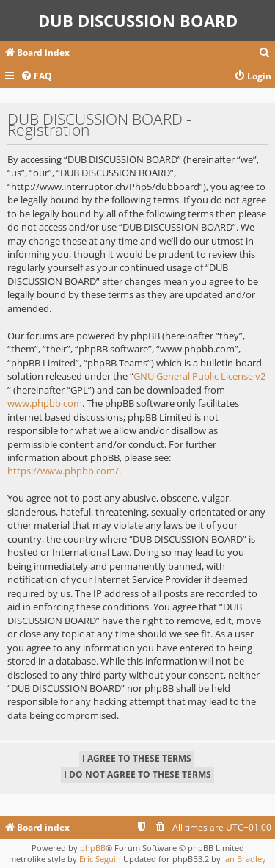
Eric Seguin (100, 859)
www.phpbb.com (45, 403)
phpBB (93, 848)
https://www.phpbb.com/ (63, 471)
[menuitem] (265, 53)
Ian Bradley (245, 859)
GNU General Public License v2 (199, 376)
